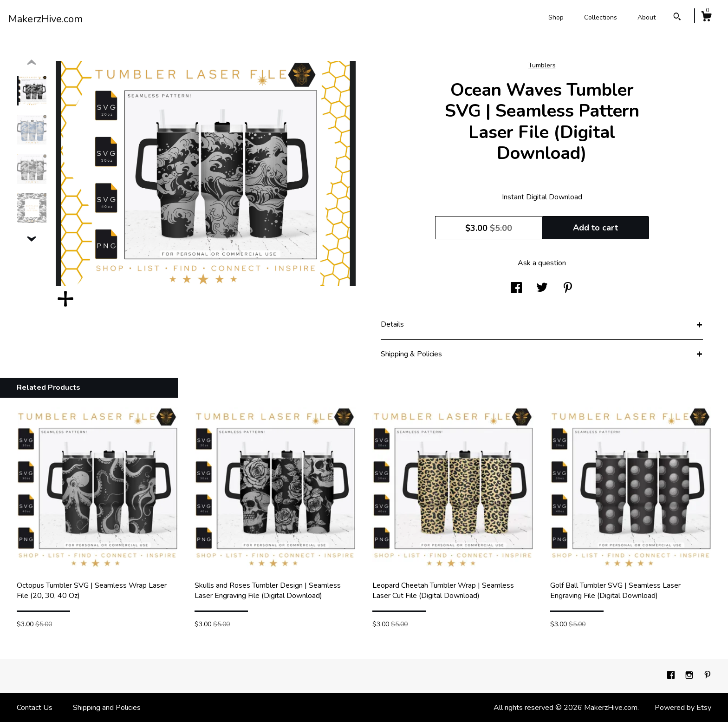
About (647, 17)
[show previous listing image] (32, 63)
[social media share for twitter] (542, 289)
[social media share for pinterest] (568, 289)
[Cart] (706, 18)
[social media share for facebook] (516, 289)
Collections (601, 17)
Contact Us (35, 708)
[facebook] (672, 676)
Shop (556, 17)
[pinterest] (708, 676)
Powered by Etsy (683, 708)
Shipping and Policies (107, 708)
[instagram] (690, 676)
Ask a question (542, 263)
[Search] (677, 18)
